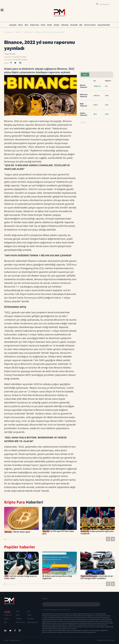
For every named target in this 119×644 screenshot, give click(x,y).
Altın (26, 25)
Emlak (50, 25)
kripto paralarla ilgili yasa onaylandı (97, 532)
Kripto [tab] (85, 75)
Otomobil (74, 25)
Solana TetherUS (83, 114)
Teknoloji (65, 25)
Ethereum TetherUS (84, 96)
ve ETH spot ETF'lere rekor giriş (58, 532)
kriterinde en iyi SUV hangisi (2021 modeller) (97, 577)
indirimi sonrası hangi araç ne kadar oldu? (20, 577)
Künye (6, 640)
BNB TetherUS (83, 105)
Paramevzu (8, 32)
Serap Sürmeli (10, 54)
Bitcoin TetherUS (83, 86)
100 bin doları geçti (17, 532)
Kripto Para (35, 25)
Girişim (57, 25)
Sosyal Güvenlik (104, 25)
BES (81, 25)
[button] (108, 539)
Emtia (43, 25)
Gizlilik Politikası (15, 640)
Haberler (18, 32)
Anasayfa (13, 25)
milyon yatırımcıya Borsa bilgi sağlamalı (57, 577)
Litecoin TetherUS (83, 123)
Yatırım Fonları (90, 25)
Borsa (20, 25)
